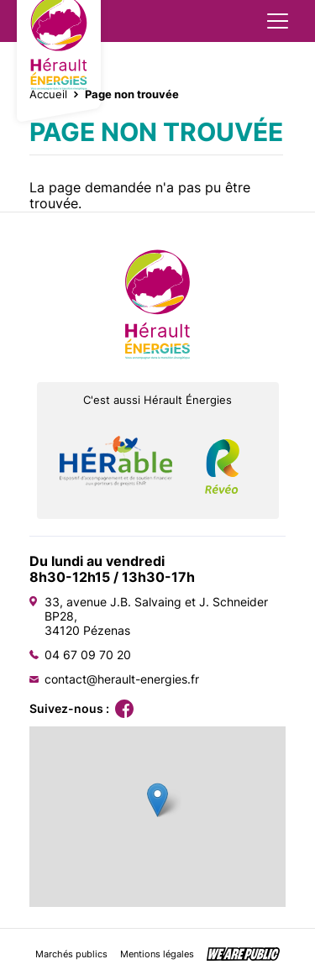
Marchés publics (71, 954)
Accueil (48, 94)
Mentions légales (157, 954)
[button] (157, 800)
